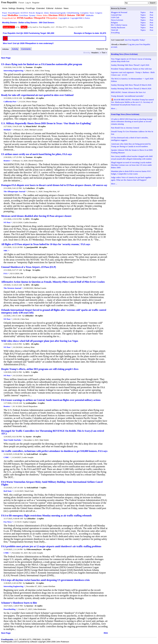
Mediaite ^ (8, 130)
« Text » (104, 53)
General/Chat (116, 15)
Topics (143, 12)
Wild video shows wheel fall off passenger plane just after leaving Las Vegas (40, 341)
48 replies (47, 549)
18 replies (37, 437)
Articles (6, 49)
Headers (95, 53)
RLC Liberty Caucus (119, 25)
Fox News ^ (8, 522)
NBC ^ (6, 251)
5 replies (34, 372)
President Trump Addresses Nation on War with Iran (131, 69)
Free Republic (9, 2)
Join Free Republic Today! (135, 40)
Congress (99, 13)
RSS (106, 633)
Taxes (92, 13)
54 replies (36, 270)
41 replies (40, 98)
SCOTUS (24, 13)
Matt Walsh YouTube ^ (13, 440)
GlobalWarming (73, 13)
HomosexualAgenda (58, 13)
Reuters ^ (8, 161)
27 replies (40, 188)
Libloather (30, 98)
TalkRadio (90, 15)
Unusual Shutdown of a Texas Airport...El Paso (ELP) (29, 267)
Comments (26, 49)
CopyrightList (64, 18)
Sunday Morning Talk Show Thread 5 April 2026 (130, 65)
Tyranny (32, 15)
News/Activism (117, 20)
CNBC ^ (7, 457)
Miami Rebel (31, 126)
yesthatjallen (31, 403)
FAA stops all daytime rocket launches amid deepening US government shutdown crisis (45, 580)
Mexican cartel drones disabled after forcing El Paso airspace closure (36, 216)
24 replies (43, 454)
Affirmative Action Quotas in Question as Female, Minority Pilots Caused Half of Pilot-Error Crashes (53, 282)
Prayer (5, 13)
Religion (114, 23)
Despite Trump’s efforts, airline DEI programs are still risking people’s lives (40, 369)
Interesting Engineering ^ (14, 71)
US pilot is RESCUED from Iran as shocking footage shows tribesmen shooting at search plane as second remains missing (132, 122)
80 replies (43, 247)
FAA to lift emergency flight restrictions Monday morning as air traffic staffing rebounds (46, 516)
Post (151, 12)
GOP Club (115, 17)
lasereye (30, 606)
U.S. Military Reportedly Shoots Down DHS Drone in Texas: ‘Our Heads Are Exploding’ (46, 123)
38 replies (42, 126)
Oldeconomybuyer (34, 549)
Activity (15, 49)
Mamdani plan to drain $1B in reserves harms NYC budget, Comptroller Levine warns (131, 173)
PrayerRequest (14, 13)
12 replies (40, 583)
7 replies (43, 488)
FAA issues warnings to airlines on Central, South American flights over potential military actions (51, 400)
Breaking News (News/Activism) (124, 54)
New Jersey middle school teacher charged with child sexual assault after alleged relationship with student (132, 158)
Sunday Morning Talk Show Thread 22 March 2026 (131, 89)
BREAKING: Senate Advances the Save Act (128, 92)
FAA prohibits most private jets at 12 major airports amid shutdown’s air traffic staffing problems (51, 546)
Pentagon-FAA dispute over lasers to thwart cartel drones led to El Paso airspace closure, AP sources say (54, 185)
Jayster (29, 437)
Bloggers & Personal (119, 12)
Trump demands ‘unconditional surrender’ (128, 96)
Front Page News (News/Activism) (125, 114)
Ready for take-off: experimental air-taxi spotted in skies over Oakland (37, 95)
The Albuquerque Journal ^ (15, 191)
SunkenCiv (30, 583)
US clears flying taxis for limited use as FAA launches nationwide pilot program (42, 64)
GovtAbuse (24, 15)
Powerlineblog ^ (10, 609)
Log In (28, 3)
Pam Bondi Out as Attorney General (125, 128)
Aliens (46, 13)
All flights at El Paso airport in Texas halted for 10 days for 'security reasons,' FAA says (46, 244)
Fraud (4, 15)
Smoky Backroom (118, 27)
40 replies (35, 285)
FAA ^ (6, 273)
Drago (28, 270)
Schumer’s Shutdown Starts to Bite (19, 603)
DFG (28, 219)
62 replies (38, 157)
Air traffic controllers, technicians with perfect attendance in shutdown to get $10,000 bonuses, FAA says (54, 451)
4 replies (41, 403)
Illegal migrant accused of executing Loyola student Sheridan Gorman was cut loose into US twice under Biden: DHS (131, 165)
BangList (39, 13)
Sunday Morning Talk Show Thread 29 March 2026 (131, 85)
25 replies (38, 67)
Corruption (84, 13)
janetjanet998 (32, 247)
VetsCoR (115, 30)
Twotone (29, 67)
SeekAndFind (32, 454)
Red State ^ (8, 491)
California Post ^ (11, 102)
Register (36, 3)
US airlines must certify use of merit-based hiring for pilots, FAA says (37, 154)
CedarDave (30, 188)
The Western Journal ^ (13, 288)
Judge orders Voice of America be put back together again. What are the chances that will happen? (131, 179)
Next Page (6, 58)
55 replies (35, 219)
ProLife (32, 13)
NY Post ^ (8, 222)
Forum (21, 3)
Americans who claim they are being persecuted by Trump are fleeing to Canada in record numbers (131, 145)
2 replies (40, 519)
